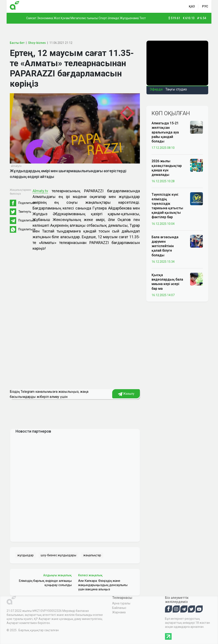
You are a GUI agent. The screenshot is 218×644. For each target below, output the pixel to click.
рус (205, 6)
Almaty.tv (40, 191)
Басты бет (17, 43)
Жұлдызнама (129, 18)
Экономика (45, 18)
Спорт (103, 18)
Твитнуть (25, 212)
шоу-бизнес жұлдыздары (58, 555)
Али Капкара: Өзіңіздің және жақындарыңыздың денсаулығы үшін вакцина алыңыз (103, 585)
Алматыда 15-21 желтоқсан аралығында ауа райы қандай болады (165, 132)
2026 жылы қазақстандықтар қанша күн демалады (167, 168)
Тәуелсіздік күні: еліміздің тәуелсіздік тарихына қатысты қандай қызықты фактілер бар (167, 206)
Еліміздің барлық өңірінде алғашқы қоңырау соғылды (45, 583)
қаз (192, 6)
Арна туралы (121, 603)
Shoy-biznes (37, 43)
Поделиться (27, 203)
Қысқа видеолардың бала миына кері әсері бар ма (167, 282)
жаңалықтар (92, 555)
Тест (143, 18)
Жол (57, 18)
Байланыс (119, 608)
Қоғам (65, 18)
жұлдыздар (25, 555)
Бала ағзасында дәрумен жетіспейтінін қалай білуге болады (165, 246)
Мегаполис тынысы (84, 18)
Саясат (31, 18)
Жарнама (119, 612)
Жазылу (126, 394)
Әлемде (113, 18)
